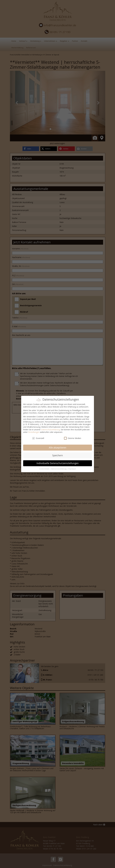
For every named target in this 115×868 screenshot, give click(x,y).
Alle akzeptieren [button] (58, 448)
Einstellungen (34, 432)
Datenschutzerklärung (50, 430)
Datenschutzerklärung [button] (59, 469)
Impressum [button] (72, 469)
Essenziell (38, 438)
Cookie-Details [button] (44, 469)
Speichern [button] (58, 455)
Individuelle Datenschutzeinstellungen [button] (58, 463)
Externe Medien (73, 438)
